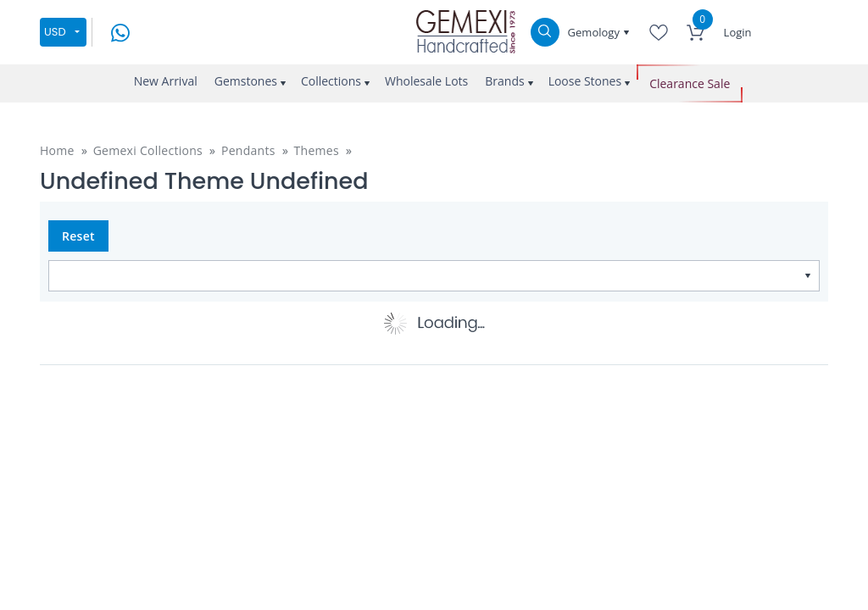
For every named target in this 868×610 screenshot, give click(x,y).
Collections (331, 81)
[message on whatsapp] (120, 31)
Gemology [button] (595, 32)
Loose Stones (585, 81)
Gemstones (246, 81)
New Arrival (166, 81)
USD (55, 32)
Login (738, 32)
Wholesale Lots (426, 81)
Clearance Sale (690, 83)
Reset (78, 236)
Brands (504, 81)
